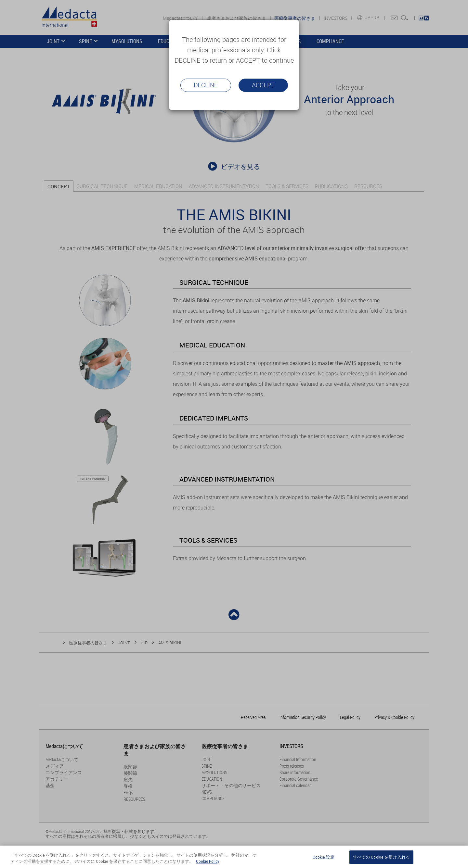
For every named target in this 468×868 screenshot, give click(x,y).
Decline (206, 85)
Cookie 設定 (324, 859)
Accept (263, 85)
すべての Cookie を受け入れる (381, 859)
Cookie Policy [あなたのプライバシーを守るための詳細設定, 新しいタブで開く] (208, 864)
